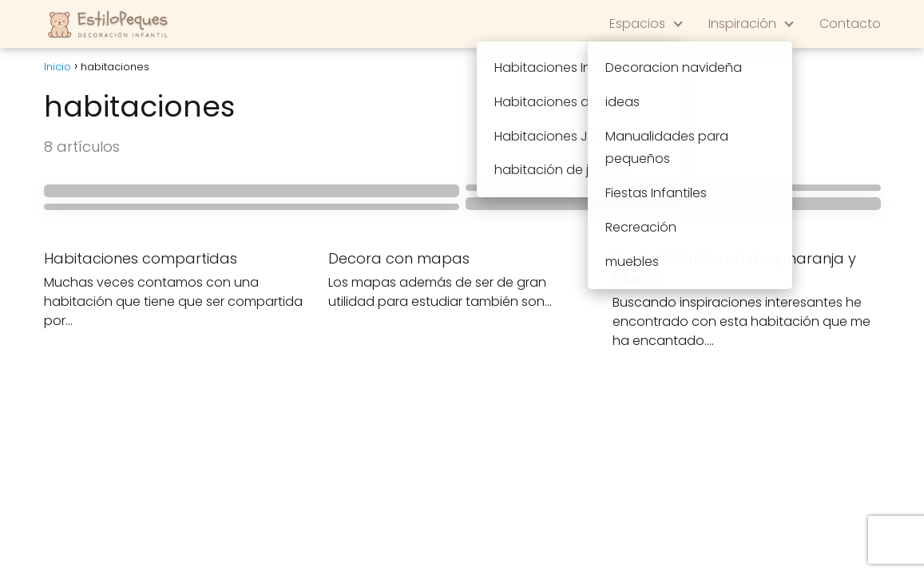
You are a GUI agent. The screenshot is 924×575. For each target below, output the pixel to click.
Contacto (850, 24)
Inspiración (742, 24)
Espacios (637, 24)
